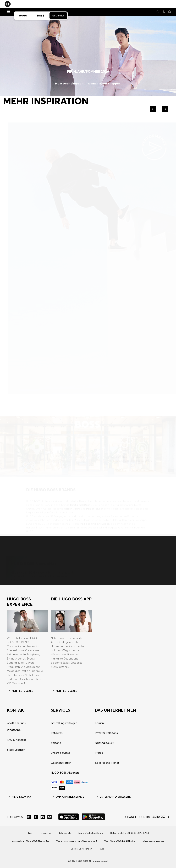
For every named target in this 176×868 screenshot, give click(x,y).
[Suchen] (158, 11)
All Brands (58, 16)
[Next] (164, 109)
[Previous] (153, 109)
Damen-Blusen (95, 503)
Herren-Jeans (72, 503)
